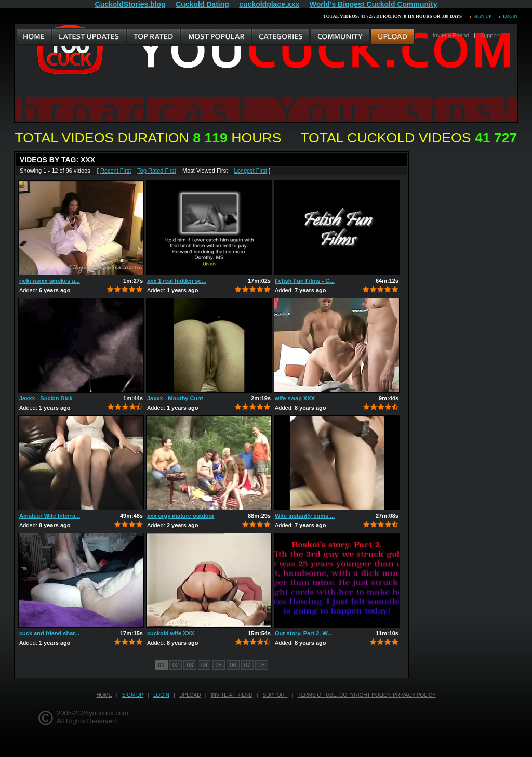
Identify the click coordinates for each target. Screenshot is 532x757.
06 (233, 665)
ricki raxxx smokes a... (50, 281)
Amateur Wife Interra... (50, 516)
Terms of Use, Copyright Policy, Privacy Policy (367, 695)
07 (247, 665)
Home (104, 695)
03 (190, 665)
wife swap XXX (295, 398)
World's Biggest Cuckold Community (374, 4)
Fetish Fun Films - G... (305, 281)
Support (490, 35)
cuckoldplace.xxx (269, 4)
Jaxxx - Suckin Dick (46, 398)
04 (204, 665)
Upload (190, 695)
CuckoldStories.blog (130, 4)
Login (510, 16)
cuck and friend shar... (49, 633)
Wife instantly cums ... (305, 516)
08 (261, 665)
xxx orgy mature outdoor (181, 516)
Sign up (482, 16)
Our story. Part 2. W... (303, 633)
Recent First (116, 171)
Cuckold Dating (202, 4)
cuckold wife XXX (171, 633)
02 (176, 665)
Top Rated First (157, 171)
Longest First (251, 171)
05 (219, 665)
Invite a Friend (451, 35)
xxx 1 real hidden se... (177, 281)
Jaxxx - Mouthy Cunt (175, 398)
